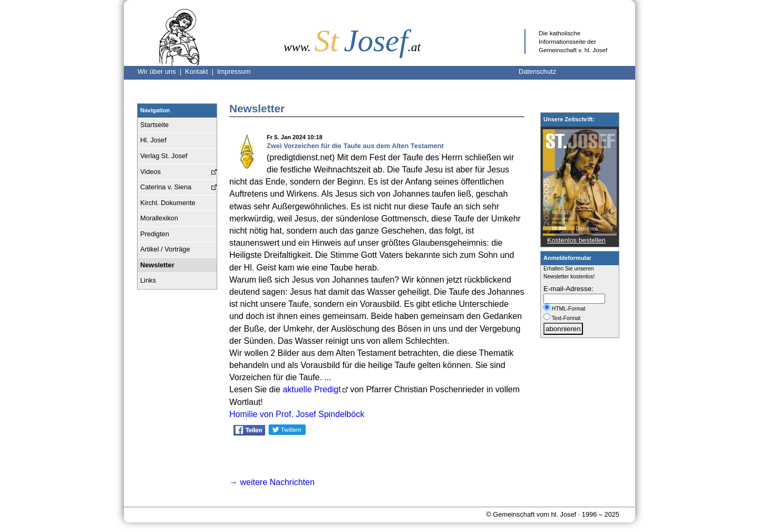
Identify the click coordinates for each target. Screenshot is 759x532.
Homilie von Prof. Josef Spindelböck (297, 414)
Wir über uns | (161, 71)
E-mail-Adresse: (568, 289)
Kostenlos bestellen (576, 240)
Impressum (234, 71)
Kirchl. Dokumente (168, 203)
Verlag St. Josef (164, 156)
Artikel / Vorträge (165, 249)
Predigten (155, 234)
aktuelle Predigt (312, 389)
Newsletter (157, 265)
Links (148, 280)
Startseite (154, 125)
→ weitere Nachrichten (272, 482)
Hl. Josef (153, 140)
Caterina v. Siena (166, 187)
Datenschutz (537, 71)
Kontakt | (201, 71)
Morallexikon (159, 218)
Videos (150, 172)
